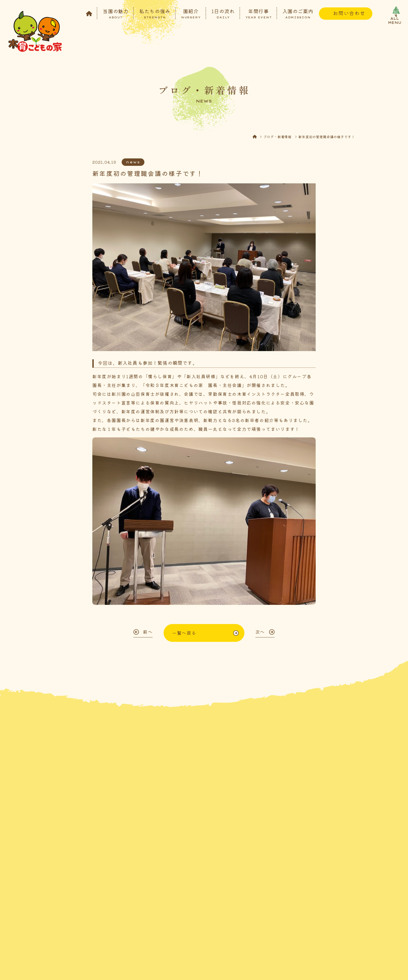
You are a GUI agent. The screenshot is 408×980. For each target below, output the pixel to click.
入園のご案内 (298, 13)
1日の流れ (223, 13)
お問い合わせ (349, 13)
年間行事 (259, 13)
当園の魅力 (116, 13)
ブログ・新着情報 (277, 138)
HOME (258, 138)
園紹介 (191, 13)
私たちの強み (155, 13)
